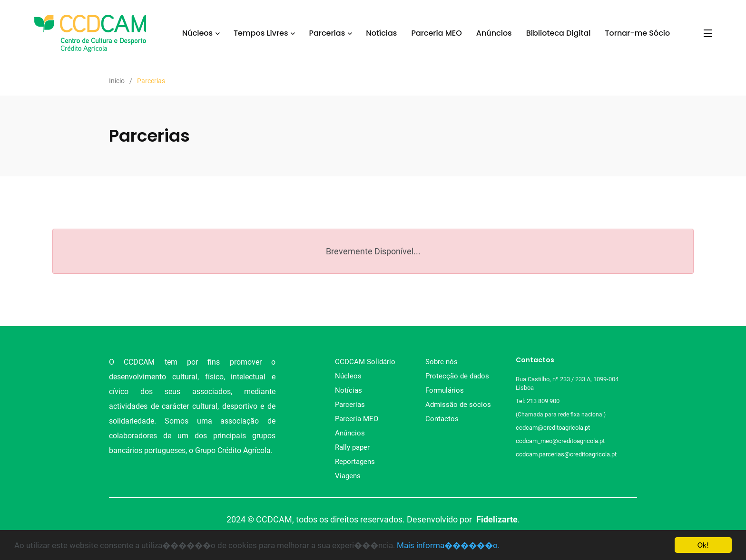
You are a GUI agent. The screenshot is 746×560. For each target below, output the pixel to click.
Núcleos (197, 33)
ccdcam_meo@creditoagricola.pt (560, 441)
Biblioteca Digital (559, 33)
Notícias (381, 33)
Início (117, 81)
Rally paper (352, 447)
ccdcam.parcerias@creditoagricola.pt (566, 454)
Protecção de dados (457, 376)
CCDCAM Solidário (365, 362)
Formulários (445, 390)
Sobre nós (442, 362)
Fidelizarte (497, 519)
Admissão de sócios (458, 405)
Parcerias (327, 33)
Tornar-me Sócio (638, 33)
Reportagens (355, 462)
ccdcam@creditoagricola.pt (553, 428)
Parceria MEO (436, 33)
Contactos (442, 419)
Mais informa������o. (448, 545)
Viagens (348, 476)
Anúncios (494, 33)
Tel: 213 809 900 (539, 401)
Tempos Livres (261, 33)
